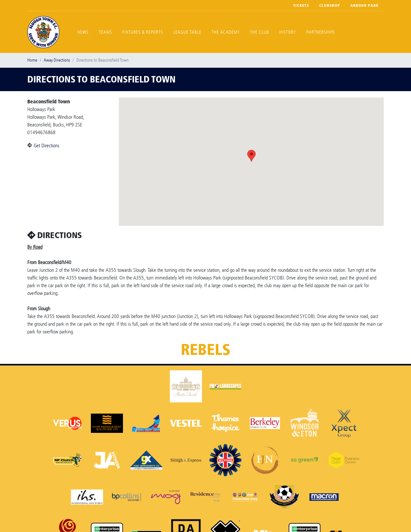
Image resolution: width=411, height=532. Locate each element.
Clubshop (330, 5)
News (83, 32)
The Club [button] (260, 32)
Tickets (301, 5)
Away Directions (57, 60)
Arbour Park (364, 5)
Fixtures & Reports (143, 32)
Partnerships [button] (321, 32)
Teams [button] (105, 32)
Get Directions (47, 146)
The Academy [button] (226, 32)
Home (32, 60)
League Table (187, 32)
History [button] (288, 32)
